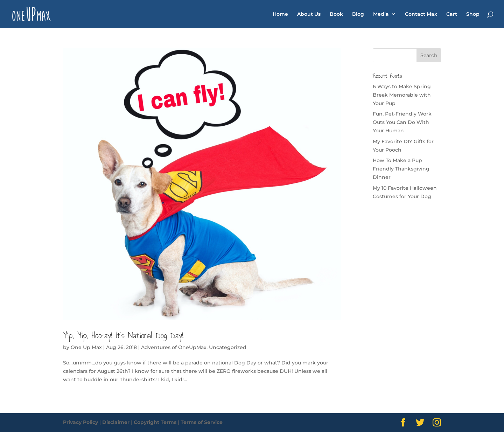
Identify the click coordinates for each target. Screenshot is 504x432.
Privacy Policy (80, 422)
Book (336, 14)
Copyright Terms (155, 422)
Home (280, 14)
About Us (309, 14)
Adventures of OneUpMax (174, 347)
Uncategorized (228, 347)
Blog (358, 14)
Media (381, 14)
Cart (452, 14)
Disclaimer (116, 422)
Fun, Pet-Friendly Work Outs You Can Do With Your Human (402, 122)
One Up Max (86, 347)
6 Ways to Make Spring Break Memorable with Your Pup (402, 95)
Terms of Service (202, 422)
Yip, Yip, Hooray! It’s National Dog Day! (123, 335)
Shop (473, 14)
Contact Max (421, 14)
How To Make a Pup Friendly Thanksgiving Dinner (401, 169)
